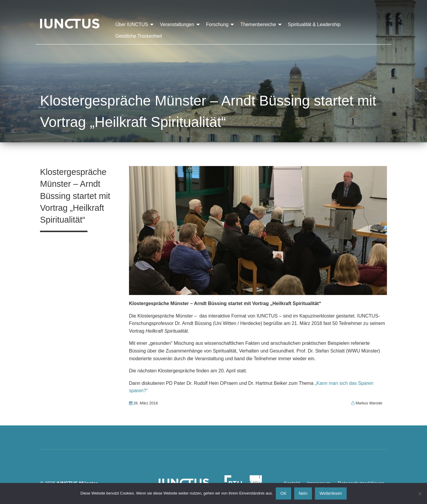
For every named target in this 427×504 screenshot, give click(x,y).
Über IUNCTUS (132, 24)
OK (284, 493)
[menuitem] (133, 25)
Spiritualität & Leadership (314, 24)
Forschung (217, 24)
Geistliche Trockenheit (139, 36)
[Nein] (420, 494)
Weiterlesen (331, 493)
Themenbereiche (258, 24)
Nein (303, 493)
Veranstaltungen (177, 24)
